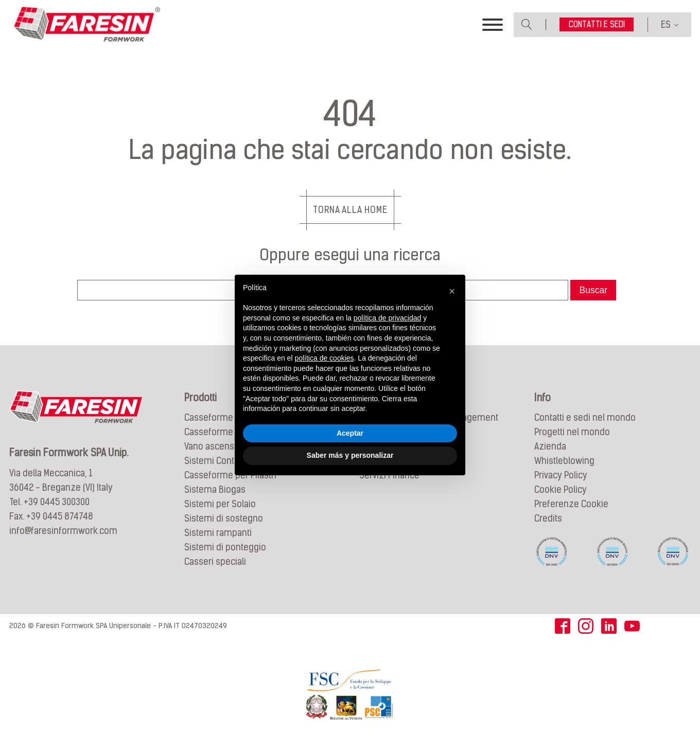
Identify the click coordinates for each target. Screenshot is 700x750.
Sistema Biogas (215, 489)
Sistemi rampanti (218, 533)
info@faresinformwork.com (63, 531)
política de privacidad (388, 318)
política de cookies (324, 358)
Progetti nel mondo (572, 432)
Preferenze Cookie (571, 504)
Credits (548, 518)
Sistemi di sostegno (224, 518)
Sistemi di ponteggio (225, 547)
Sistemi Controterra (223, 461)
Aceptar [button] (350, 433)
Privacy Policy (561, 475)
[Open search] (527, 24)
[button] (452, 291)
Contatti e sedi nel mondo (585, 417)
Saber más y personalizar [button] (350, 455)
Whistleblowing (564, 461)
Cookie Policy (561, 489)
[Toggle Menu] (493, 25)
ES (666, 24)
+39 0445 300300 (57, 502)
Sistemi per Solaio (220, 504)
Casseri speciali (215, 561)
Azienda (550, 446)
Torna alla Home (350, 210)
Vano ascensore (216, 446)
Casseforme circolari (225, 432)
